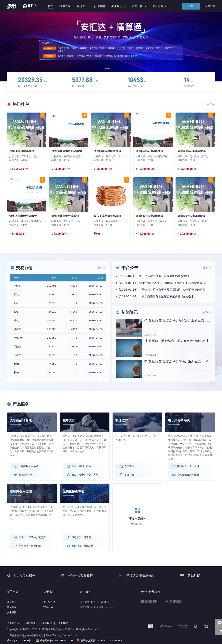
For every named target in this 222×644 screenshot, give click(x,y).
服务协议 (63, 623)
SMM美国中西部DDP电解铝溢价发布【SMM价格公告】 (173, 283)
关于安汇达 (49, 602)
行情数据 (99, 6)
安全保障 (12, 612)
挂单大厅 (65, 6)
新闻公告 (139, 6)
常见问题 (12, 607)
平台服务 (160, 6)
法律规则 (118, 6)
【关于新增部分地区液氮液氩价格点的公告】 (167, 296)
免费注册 (210, 6)
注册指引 (12, 602)
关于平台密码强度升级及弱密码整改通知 (164, 276)
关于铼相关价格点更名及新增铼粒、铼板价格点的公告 (172, 290)
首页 (51, 6)
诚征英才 (31, 623)
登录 (191, 6)
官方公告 (48, 607)
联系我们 (47, 623)
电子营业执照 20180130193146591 (101, 641)
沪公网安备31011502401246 (57, 641)
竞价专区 (82, 6)
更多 (211, 104)
